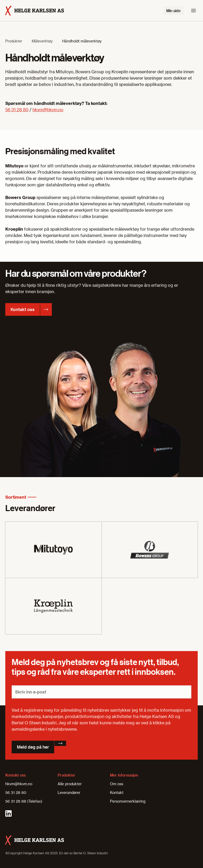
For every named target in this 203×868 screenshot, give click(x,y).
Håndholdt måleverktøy (82, 41)
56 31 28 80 (17, 110)
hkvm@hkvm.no (48, 110)
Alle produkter (70, 784)
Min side (173, 11)
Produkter (14, 41)
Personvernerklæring (128, 801)
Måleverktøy (42, 41)
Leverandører (69, 792)
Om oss (117, 784)
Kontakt (117, 792)
